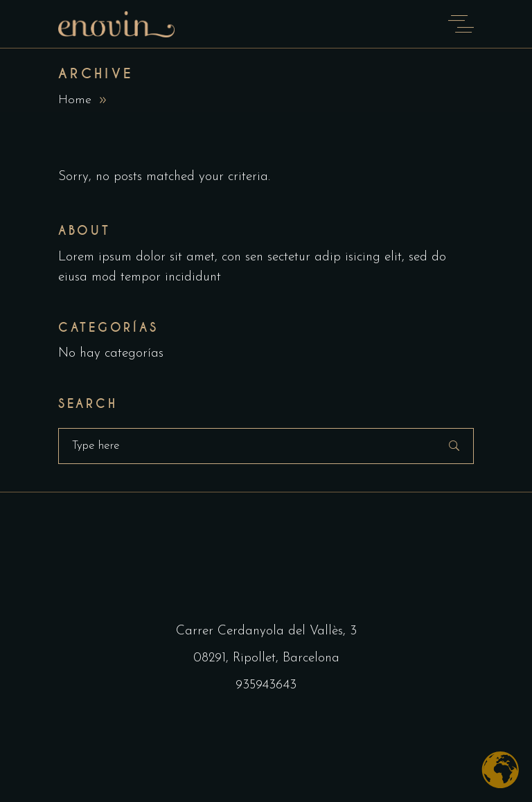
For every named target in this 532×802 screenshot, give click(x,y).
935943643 (266, 685)
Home (75, 100)
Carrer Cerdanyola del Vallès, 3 (266, 631)
